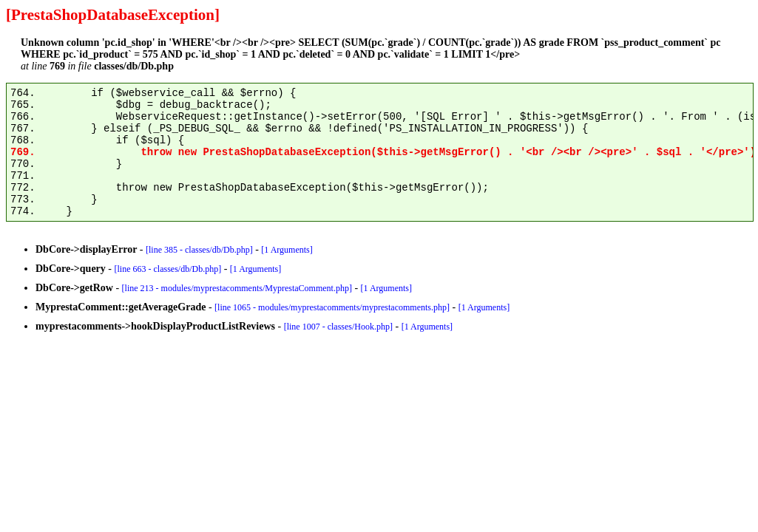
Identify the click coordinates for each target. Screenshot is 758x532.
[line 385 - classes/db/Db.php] (199, 250)
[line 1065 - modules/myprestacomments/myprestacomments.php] (332, 307)
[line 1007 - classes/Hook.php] (338, 327)
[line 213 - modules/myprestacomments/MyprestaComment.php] (237, 288)
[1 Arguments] (287, 250)
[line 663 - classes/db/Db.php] (168, 269)
